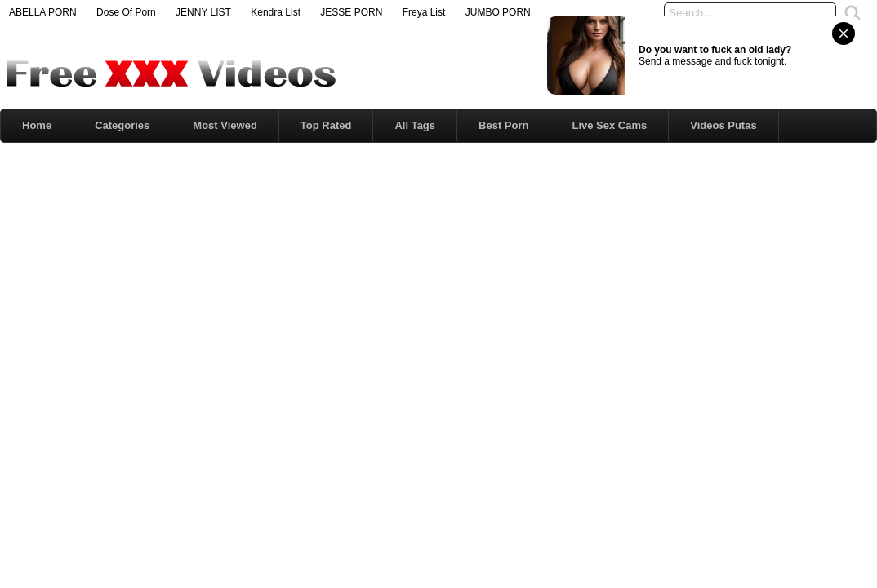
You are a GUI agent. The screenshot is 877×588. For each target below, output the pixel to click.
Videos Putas (723, 125)
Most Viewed (225, 125)
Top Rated (326, 125)
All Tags (415, 125)
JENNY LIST (203, 12)
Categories (122, 125)
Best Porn (503, 125)
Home (37, 125)
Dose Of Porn (126, 12)
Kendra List (276, 12)
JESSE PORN (351, 12)
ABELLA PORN (43, 12)
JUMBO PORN (498, 12)
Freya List (424, 12)
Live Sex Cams (609, 125)
